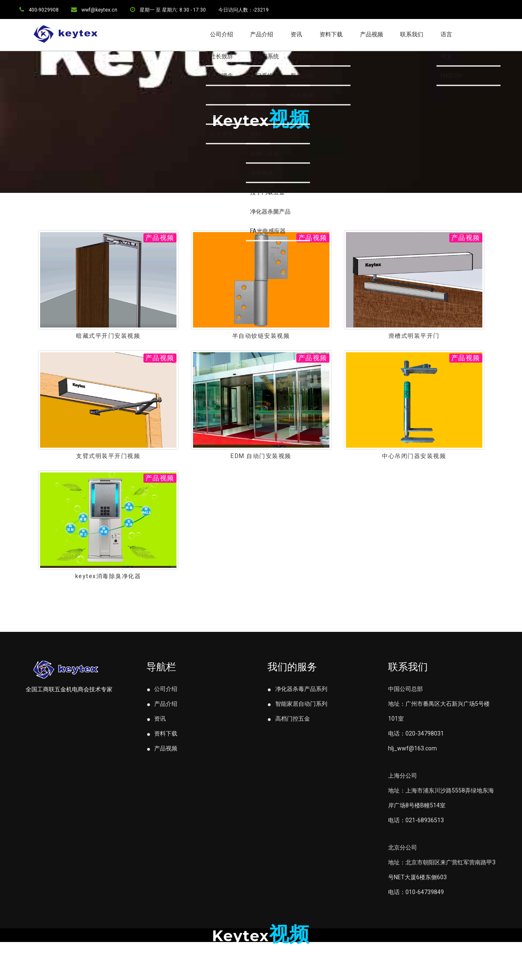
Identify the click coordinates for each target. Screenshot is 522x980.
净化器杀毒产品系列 (297, 710)
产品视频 (372, 34)
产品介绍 (262, 34)
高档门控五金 (289, 740)
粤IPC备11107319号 (261, 965)
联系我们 (412, 34)
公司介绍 (222, 34)
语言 (446, 34)
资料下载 (331, 34)
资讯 (296, 34)
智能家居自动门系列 (297, 725)
